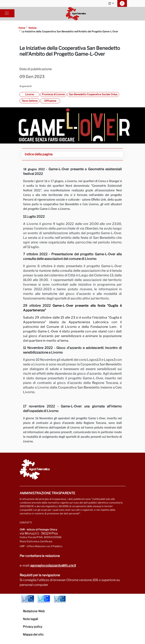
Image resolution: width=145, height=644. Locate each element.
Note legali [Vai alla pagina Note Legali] (30, 619)
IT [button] (111, 4)
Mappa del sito (33, 635)
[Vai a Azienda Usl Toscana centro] (44, 599)
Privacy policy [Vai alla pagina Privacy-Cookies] (33, 627)
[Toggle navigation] (7, 13)
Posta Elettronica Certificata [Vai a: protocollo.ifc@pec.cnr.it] (36, 541)
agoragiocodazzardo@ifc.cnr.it (53, 566)
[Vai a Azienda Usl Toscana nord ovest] (28, 599)
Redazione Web (34, 611)
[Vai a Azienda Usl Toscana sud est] (60, 599)
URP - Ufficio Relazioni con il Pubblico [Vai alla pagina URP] (41, 546)
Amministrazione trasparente (47, 493)
